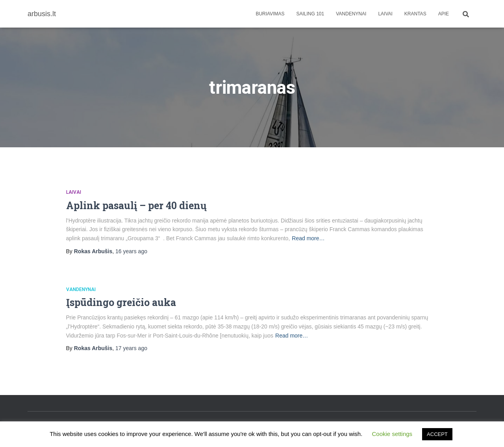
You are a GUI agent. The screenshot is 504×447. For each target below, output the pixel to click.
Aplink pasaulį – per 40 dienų (136, 205)
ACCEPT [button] (437, 434)
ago (131, 251)
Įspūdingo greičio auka (121, 302)
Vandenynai (351, 14)
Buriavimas (270, 14)
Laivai (385, 14)
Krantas (415, 14)
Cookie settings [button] (392, 434)
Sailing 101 (310, 14)
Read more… (308, 238)
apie (444, 14)
